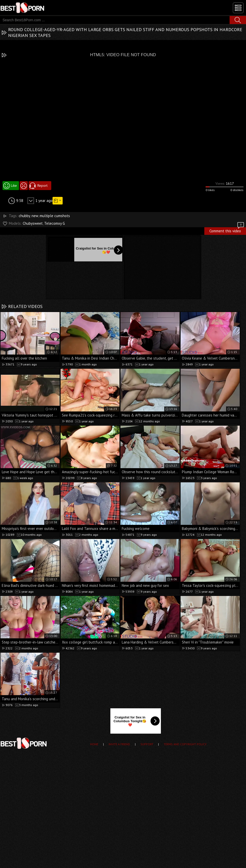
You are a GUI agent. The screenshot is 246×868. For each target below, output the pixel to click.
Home (94, 744)
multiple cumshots (55, 216)
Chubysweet (33, 223)
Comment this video (227, 230)
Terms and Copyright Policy (185, 744)
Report (42, 185)
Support (147, 744)
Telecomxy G (55, 223)
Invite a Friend (119, 744)
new (35, 216)
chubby (24, 216)
